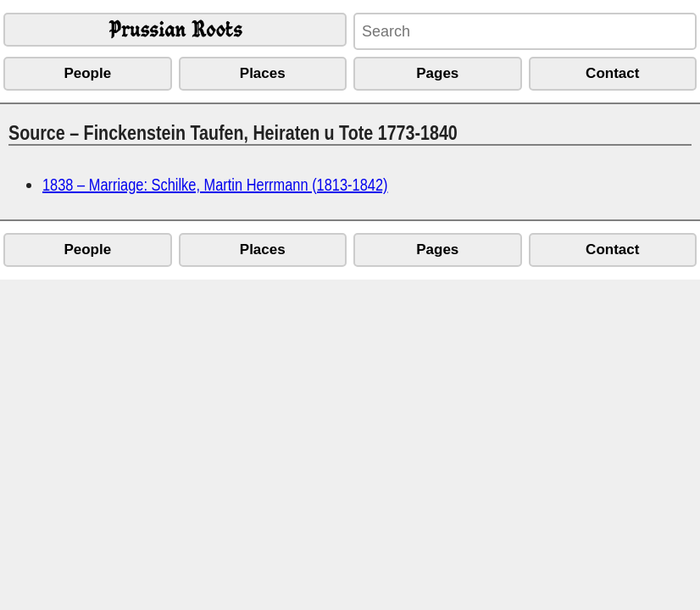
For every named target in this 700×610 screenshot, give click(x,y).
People (87, 73)
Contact (612, 73)
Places (263, 73)
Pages (437, 73)
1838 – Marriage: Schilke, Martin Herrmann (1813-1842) (215, 184)
